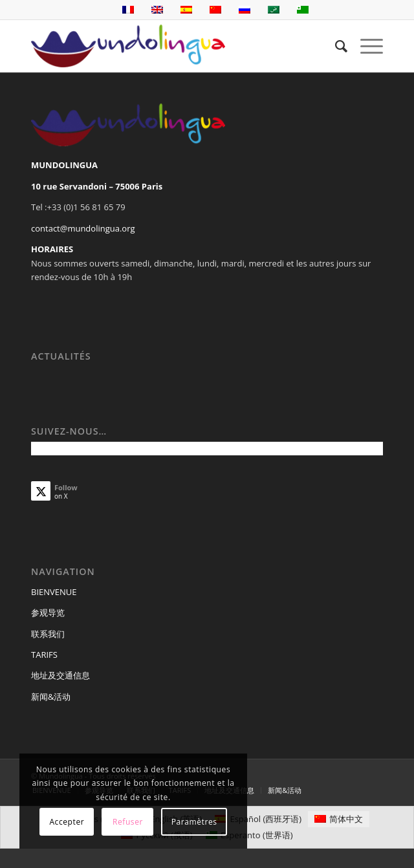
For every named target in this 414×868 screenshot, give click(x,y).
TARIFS (44, 655)
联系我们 (48, 634)
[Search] (335, 46)
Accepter (67, 822)
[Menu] (365, 46)
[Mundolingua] (172, 46)
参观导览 (48, 613)
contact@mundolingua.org (83, 228)
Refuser (128, 822)
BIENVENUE (54, 592)
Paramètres (194, 822)
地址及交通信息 (60, 675)
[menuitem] (335, 46)
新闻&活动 (51, 697)
